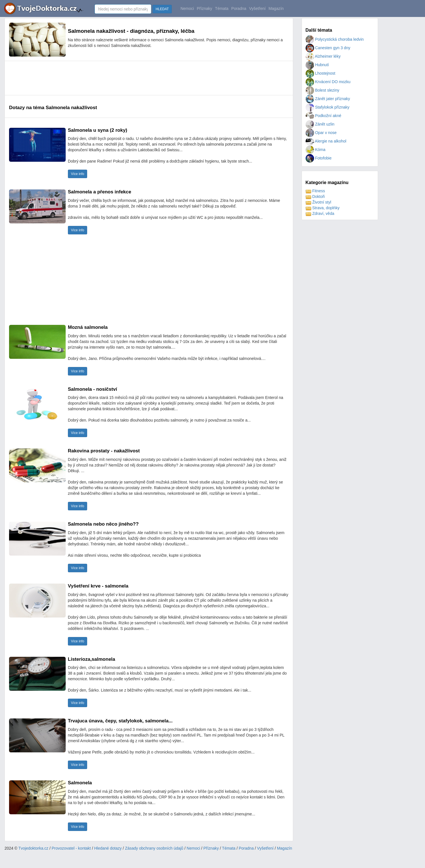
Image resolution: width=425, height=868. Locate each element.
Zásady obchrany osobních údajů (154, 848)
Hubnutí (317, 65)
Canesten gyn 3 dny (328, 48)
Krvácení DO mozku (328, 82)
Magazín (276, 8)
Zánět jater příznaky (328, 99)
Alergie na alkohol (326, 141)
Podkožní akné (324, 116)
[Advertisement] (112, 78)
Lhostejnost (321, 73)
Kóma (315, 150)
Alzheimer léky (323, 56)
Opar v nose (321, 133)
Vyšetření (257, 8)
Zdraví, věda (320, 213)
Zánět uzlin (320, 124)
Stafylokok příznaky (328, 107)
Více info (78, 174)
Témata (222, 8)
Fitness (315, 191)
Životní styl (318, 202)
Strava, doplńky (323, 208)
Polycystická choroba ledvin (335, 39)
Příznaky (204, 8)
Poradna (239, 8)
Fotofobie (319, 158)
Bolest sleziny (322, 90)
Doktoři (315, 197)
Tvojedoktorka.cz (33, 848)
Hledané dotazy (108, 848)
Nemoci (187, 8)
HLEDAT (162, 9)
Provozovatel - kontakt (71, 848)
